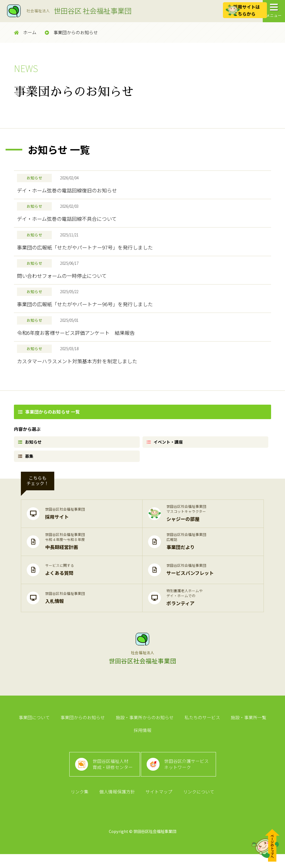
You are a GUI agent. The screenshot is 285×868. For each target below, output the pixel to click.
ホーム (25, 32)
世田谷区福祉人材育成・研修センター (111, 774)
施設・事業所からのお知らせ (131, 736)
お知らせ (31, 457)
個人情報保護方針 (118, 805)
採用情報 (269, 736)
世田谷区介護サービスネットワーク (188, 774)
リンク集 (82, 805)
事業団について (23, 736)
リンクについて (197, 805)
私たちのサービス (187, 736)
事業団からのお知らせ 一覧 (49, 426)
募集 (26, 473)
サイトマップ (158, 805)
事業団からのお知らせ (71, 32)
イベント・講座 (166, 457)
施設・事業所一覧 (232, 736)
